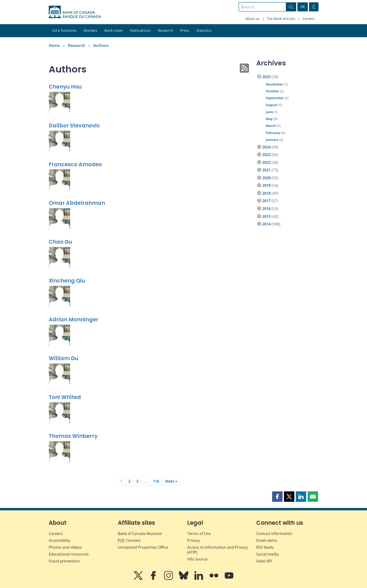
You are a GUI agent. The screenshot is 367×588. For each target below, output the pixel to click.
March (271, 126)
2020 (266, 178)
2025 (266, 77)
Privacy (194, 540)
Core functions (65, 30)
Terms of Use (199, 534)
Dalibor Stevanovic (74, 126)
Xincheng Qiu (67, 281)
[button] (277, 497)
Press (185, 30)
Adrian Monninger (74, 320)
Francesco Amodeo (75, 164)
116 (156, 481)
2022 (266, 162)
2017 (266, 201)
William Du (64, 358)
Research (166, 30)
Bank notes (114, 30)
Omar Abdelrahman (77, 203)
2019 (266, 185)
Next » (171, 481)
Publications (140, 30)
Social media (268, 554)
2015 (266, 216)
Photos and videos (65, 547)
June (269, 112)
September (275, 98)
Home (54, 45)
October (272, 91)
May (269, 119)
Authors (101, 45)
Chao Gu (60, 242)
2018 (266, 193)
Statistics (204, 30)
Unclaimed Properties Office (143, 547)
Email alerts (267, 540)
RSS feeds (265, 547)
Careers (309, 19)
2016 (266, 209)
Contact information (274, 534)
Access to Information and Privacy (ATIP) (217, 550)
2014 (266, 224)
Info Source (197, 559)
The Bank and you (281, 19)
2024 (266, 147)
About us (252, 19)
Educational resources (69, 554)
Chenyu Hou (65, 87)
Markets (91, 30)
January (272, 140)
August (272, 105)
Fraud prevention (64, 561)
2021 (266, 170)
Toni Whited (65, 397)
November (274, 84)
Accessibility (60, 540)
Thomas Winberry (73, 436)
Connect (129, 540)
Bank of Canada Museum (140, 534)
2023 (266, 155)
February (273, 133)
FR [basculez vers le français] (303, 7)
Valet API (264, 561)
